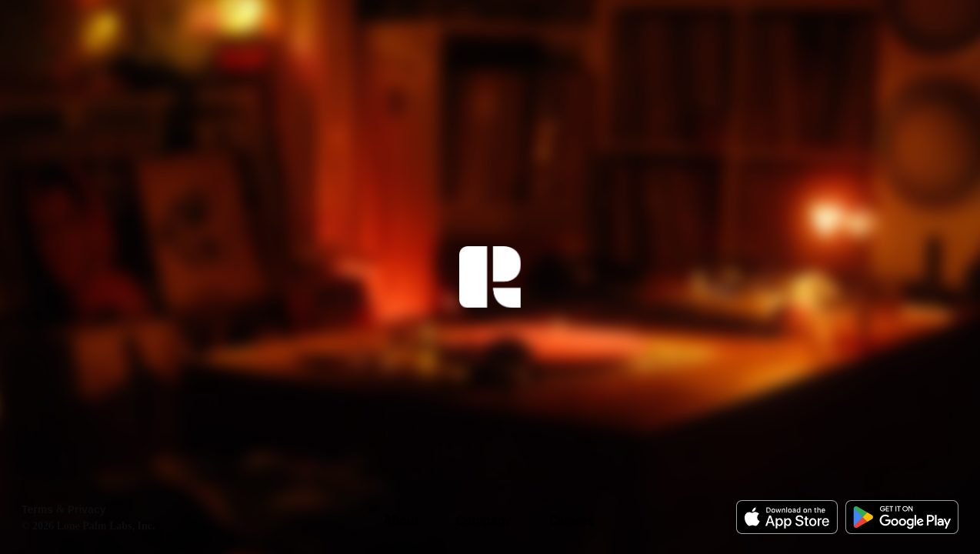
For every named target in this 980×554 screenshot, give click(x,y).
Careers (572, 521)
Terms (37, 509)
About (401, 521)
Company (483, 521)
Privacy (87, 509)
